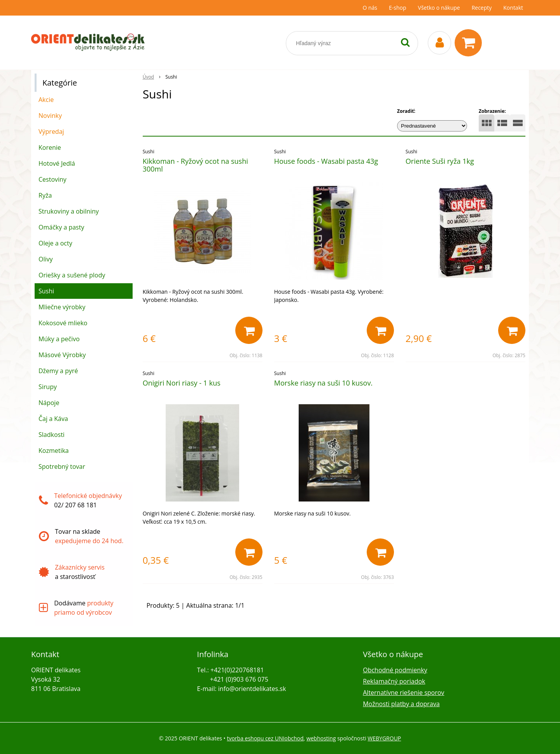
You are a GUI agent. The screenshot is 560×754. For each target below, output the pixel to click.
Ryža (45, 195)
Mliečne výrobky (62, 307)
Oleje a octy (55, 243)
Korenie (50, 147)
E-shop (398, 8)
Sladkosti (52, 435)
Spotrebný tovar (62, 466)
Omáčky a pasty (61, 227)
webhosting (321, 738)
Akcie (46, 100)
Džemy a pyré (58, 371)
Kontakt (513, 8)
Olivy (46, 259)
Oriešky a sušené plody (72, 275)
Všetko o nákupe (439, 8)
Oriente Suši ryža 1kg (440, 161)
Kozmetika (54, 451)
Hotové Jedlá (57, 163)
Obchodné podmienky (395, 670)
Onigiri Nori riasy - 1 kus (182, 383)
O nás (370, 8)
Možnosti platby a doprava (401, 704)
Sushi (46, 291)
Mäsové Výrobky (62, 355)
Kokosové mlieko (63, 323)
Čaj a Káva (53, 419)
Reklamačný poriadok (394, 681)
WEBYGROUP (384, 738)
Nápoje (49, 403)
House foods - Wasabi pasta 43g (326, 161)
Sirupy (48, 387)
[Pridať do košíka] (249, 330)
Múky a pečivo (59, 339)
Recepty (482, 8)
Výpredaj (51, 132)
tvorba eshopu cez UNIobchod (265, 738)
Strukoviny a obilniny (69, 211)
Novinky (50, 116)
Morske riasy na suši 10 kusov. (323, 383)
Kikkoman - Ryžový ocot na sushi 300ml (195, 165)
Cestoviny (52, 179)
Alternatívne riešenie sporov (403, 693)
